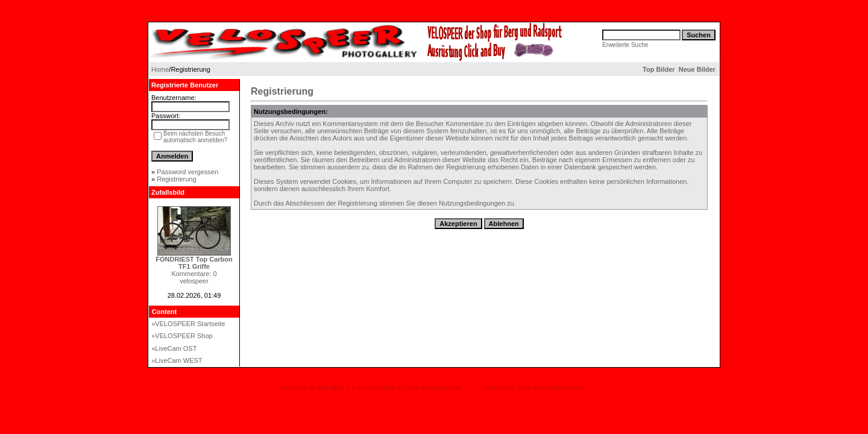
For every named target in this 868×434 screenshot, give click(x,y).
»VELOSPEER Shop (182, 336)
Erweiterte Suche (625, 45)
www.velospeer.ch (561, 388)
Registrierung (176, 179)
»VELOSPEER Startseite (188, 324)
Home (160, 69)
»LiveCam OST (174, 348)
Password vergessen (187, 172)
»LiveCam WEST (177, 360)
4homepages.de (441, 388)
